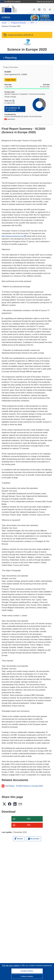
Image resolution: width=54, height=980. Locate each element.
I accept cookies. (27, 971)
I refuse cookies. (27, 976)
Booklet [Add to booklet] (19, 835)
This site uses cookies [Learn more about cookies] (11, 965)
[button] (39, 10)
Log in (34, 10)
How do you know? (45, 1)
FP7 (6, 23)
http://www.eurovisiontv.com (13, 233)
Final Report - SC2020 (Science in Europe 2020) (24, 782)
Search (45, 10)
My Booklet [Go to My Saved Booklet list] (34, 835)
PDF (29, 822)
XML (29, 815)
